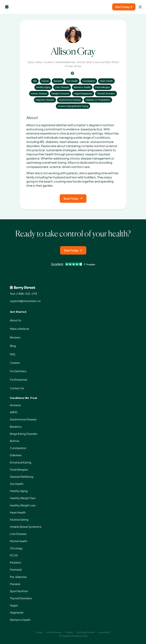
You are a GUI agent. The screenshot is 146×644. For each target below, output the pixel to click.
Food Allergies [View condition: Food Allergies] (103, 87)
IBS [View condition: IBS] (35, 81)
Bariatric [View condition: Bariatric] (58, 81)
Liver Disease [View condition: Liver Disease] (62, 87)
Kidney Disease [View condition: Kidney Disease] (39, 94)
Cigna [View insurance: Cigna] (31, 62)
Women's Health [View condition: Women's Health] (82, 87)
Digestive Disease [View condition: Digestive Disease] (45, 100)
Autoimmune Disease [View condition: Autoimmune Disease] (70, 100)
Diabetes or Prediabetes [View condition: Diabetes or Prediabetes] (98, 100)
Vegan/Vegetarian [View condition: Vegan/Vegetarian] (83, 94)
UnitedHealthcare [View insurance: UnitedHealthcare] (65, 62)
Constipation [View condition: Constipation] (89, 81)
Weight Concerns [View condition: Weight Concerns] (60, 94)
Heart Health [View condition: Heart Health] (106, 81)
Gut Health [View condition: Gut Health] (72, 81)
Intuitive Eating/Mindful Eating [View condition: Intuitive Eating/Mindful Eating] (73, 106)
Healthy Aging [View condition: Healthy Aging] (43, 87)
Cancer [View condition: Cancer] (45, 81)
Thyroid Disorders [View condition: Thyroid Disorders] (106, 94)
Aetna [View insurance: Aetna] (39, 62)
